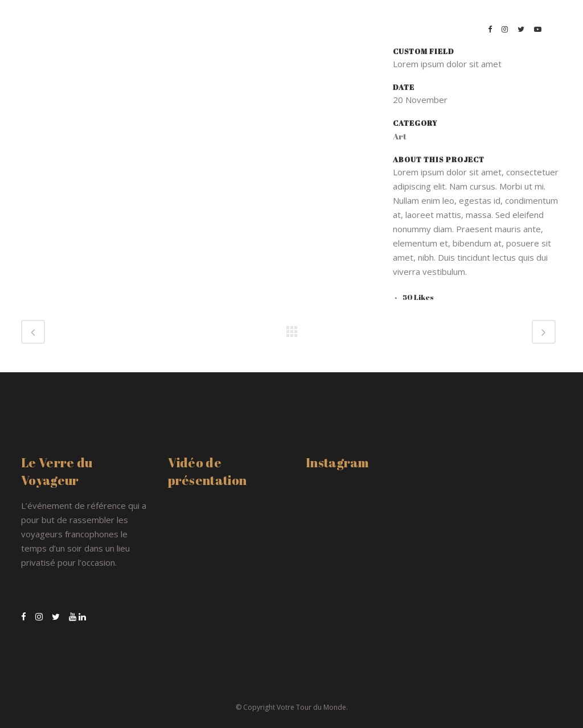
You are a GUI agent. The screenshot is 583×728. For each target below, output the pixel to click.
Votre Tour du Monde (311, 707)
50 (418, 297)
